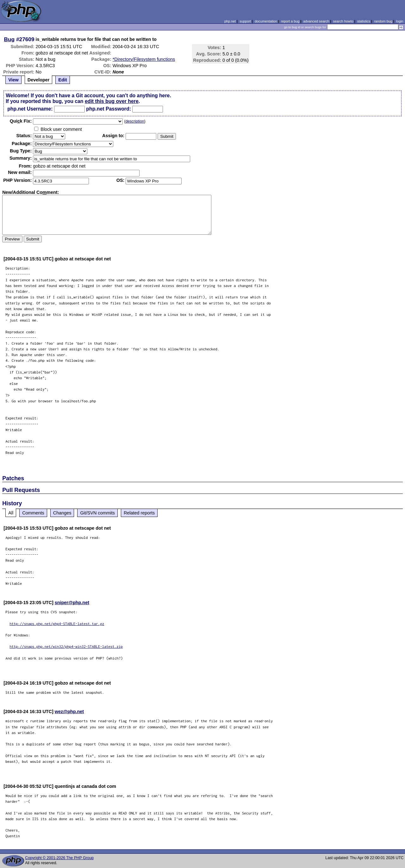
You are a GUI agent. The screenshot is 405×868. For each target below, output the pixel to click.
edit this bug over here (112, 101)
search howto (343, 21)
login (400, 21)
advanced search (316, 21)
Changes (62, 513)
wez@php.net (69, 712)
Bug (9, 39)
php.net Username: (30, 109)
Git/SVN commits (97, 513)
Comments (33, 513)
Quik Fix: (21, 121)
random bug (383, 21)
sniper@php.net (72, 603)
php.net (230, 21)
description (135, 121)
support (245, 21)
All (11, 513)
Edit (62, 80)
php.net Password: (109, 109)
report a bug (290, 21)
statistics (364, 21)
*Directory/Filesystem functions (144, 59)
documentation (266, 21)
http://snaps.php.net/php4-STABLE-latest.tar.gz (57, 624)
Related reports (139, 513)
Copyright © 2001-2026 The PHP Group (59, 858)
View (13, 80)
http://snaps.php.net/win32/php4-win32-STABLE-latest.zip (66, 646)
